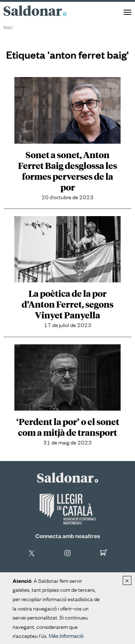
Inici (8, 27)
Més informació (66, 635)
